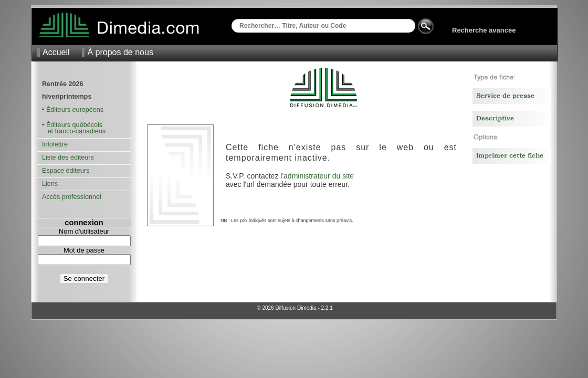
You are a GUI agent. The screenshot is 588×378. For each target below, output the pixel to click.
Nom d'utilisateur (84, 231)
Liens (50, 184)
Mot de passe (84, 250)
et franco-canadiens (74, 131)
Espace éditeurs (66, 171)
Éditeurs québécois (74, 125)
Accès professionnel (72, 197)
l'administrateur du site (317, 176)
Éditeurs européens (75, 110)
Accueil (56, 52)
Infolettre (55, 144)
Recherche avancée (484, 30)
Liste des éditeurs (68, 157)
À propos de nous (120, 52)
